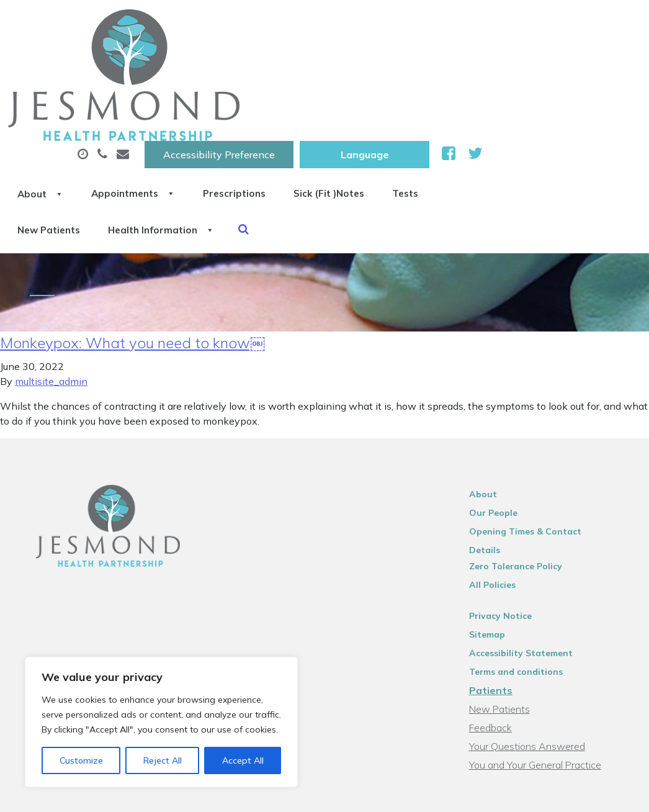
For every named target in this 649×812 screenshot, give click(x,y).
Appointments (302, 61)
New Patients (273, 105)
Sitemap (493, 510)
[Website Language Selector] (523, 23)
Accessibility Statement (526, 528)
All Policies (498, 460)
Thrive (612, 792)
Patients (496, 566)
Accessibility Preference (377, 23)
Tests (190, 105)
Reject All (163, 760)
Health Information (397, 105)
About (199, 61)
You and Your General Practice (541, 640)
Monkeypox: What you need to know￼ (132, 234)
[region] (161, 722)
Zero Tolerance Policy (521, 441)
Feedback (496, 603)
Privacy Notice (506, 491)
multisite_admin (51, 273)
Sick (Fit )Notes (519, 61)
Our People (499, 404)
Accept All (243, 760)
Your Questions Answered (533, 621)
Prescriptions (414, 61)
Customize (81, 760)
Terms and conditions (521, 547)
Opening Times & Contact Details (548, 423)
